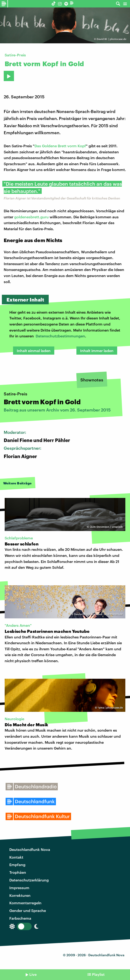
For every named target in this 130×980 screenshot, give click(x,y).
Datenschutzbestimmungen (60, 336)
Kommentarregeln (25, 903)
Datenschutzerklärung (29, 880)
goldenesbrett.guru (31, 217)
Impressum (19, 888)
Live (33, 974)
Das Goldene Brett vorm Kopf (60, 146)
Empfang (17, 865)
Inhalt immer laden (97, 351)
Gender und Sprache (28, 910)
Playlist (98, 974)
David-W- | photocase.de (111, 39)
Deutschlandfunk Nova (30, 849)
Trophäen (18, 872)
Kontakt (16, 857)
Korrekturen (20, 895)
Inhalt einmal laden (34, 351)
